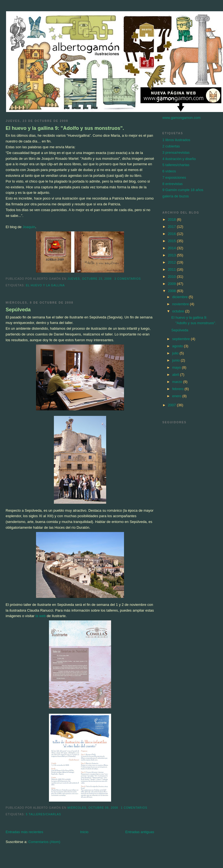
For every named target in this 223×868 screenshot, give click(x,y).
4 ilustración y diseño (179, 159)
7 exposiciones (174, 177)
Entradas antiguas (140, 832)
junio (176, 360)
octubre (179, 311)
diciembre (180, 297)
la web (41, 616)
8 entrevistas (173, 184)
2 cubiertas (171, 146)
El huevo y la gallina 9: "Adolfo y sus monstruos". (65, 128)
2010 (173, 277)
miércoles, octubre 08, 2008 (93, 808)
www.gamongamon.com (182, 118)
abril (176, 375)
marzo (178, 382)
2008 (173, 291)
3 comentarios (128, 279)
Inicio (84, 832)
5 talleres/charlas (43, 814)
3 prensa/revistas (176, 152)
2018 (173, 219)
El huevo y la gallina (45, 285)
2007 (173, 405)
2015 (173, 241)
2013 (173, 255)
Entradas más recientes (25, 832)
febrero (178, 389)
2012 (173, 262)
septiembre (181, 339)
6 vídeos (169, 171)
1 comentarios (134, 808)
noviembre (181, 304)
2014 (173, 248)
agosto (178, 346)
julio (176, 353)
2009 (173, 284)
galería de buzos (176, 196)
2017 (173, 227)
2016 (173, 234)
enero (177, 396)
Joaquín (29, 227)
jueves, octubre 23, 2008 (90, 279)
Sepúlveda (18, 310)
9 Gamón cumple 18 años (183, 190)
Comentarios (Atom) (44, 842)
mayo (177, 367)
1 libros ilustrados (176, 140)
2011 (173, 269)
